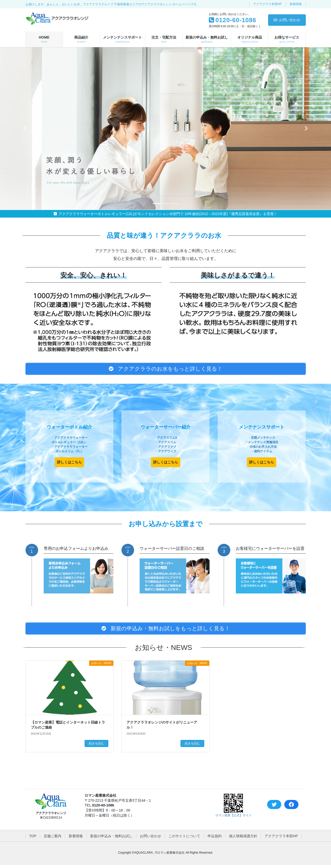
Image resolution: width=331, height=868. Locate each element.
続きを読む (96, 746)
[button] (25, 128)
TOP (33, 839)
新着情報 (296, 4)
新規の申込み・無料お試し (111, 839)
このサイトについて (184, 839)
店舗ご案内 (53, 839)
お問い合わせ (287, 20)
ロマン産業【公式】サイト (234, 818)
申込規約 (215, 839)
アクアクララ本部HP (268, 4)
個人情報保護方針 (243, 839)
